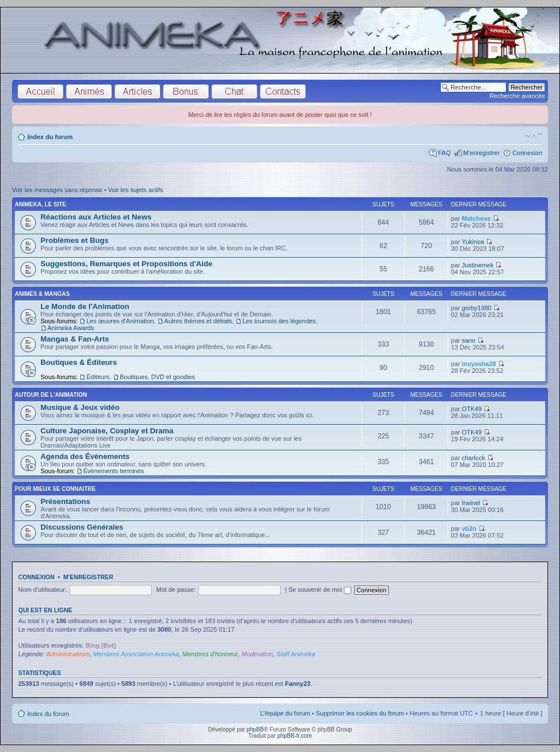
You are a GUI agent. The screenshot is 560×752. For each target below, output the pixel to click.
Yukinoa (473, 242)
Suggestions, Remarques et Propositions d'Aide (126, 264)
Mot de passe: (176, 590)
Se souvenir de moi (320, 590)
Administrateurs (68, 654)
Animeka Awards (71, 328)
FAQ (444, 153)
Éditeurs (98, 377)
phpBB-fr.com (295, 736)
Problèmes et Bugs (74, 240)
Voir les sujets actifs (135, 190)
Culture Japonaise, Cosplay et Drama (107, 431)
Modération (257, 654)
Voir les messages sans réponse (57, 190)
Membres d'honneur (210, 654)
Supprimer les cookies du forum (360, 713)
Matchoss (476, 218)
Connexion (527, 153)
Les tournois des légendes (279, 321)
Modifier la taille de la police (534, 135)
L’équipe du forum (285, 713)
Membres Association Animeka (136, 654)
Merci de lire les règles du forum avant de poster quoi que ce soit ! (280, 115)
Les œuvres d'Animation (120, 321)
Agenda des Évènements (85, 456)
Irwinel (471, 503)
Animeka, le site (40, 204)
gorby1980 (477, 308)
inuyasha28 (479, 364)
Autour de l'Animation (51, 395)
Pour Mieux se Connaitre (55, 489)
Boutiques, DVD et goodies (157, 377)
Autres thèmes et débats (198, 321)
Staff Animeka (296, 654)
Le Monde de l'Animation (85, 306)
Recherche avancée (517, 96)
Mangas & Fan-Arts (75, 339)
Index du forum (50, 137)
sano (469, 340)
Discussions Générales (82, 527)
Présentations (65, 501)
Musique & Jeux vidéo (80, 407)
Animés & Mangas (42, 294)
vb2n (469, 529)
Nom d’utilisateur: (42, 590)
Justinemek (478, 265)
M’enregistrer (481, 153)
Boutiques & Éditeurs (79, 362)
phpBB (255, 729)
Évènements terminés (113, 471)
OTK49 (472, 409)
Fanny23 (298, 684)
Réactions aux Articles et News (96, 217)
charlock (474, 458)
